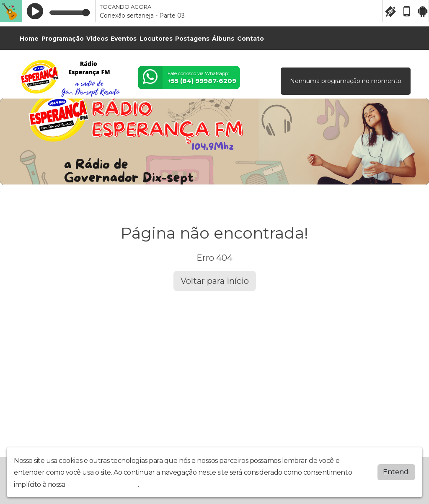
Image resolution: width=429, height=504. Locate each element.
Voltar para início (215, 281)
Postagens (192, 39)
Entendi (396, 472)
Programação (63, 39)
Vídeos (97, 39)
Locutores (156, 39)
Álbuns (223, 39)
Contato (251, 39)
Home (29, 39)
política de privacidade (102, 485)
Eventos (124, 39)
